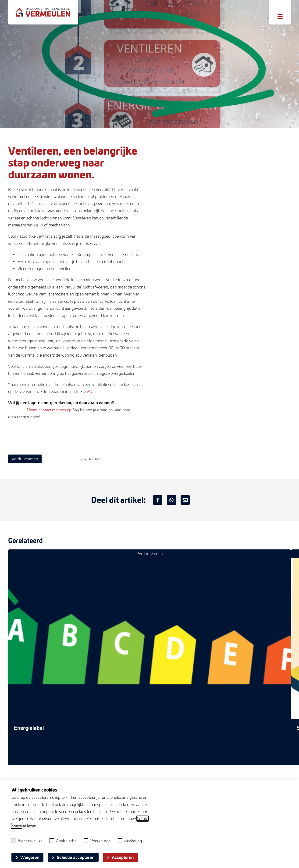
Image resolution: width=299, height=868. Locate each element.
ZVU (88, 391)
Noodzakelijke (27, 841)
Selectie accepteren (73, 857)
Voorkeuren (97, 841)
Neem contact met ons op (49, 410)
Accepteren (120, 857)
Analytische (63, 841)
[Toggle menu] (280, 16)
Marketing (130, 841)
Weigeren (27, 857)
